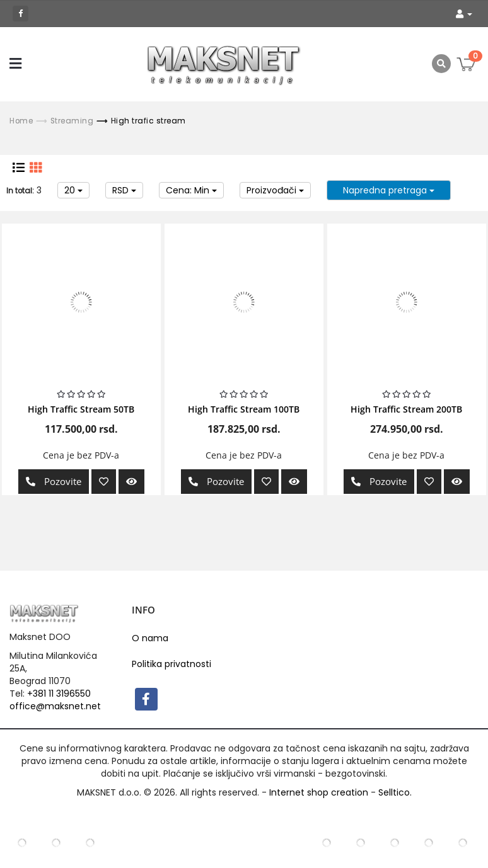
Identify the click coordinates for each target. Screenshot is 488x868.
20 (73, 190)
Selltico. (395, 792)
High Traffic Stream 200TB (406, 409)
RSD (124, 190)
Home (21, 121)
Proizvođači (275, 190)
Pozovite (50, 482)
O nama (150, 638)
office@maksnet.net (55, 706)
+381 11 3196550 (59, 694)
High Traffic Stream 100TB (244, 409)
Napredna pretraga (389, 190)
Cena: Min (191, 190)
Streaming (72, 121)
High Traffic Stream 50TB (81, 409)
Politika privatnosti (171, 664)
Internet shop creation (319, 792)
